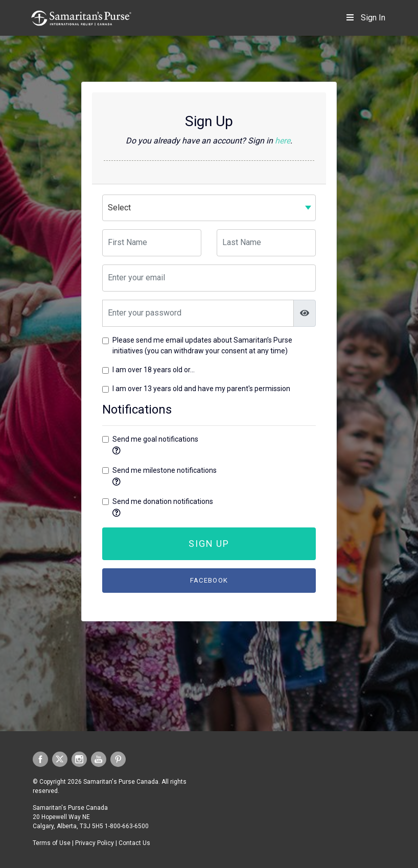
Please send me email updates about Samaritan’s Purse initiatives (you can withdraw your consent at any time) (202, 345)
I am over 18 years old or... (154, 370)
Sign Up (209, 544)
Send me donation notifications (163, 501)
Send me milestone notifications (165, 470)
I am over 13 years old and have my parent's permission (201, 389)
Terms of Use (52, 843)
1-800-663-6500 (127, 826)
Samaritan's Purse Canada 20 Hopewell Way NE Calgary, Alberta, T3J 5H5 (70, 817)
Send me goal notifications (155, 439)
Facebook (209, 580)
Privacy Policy (95, 843)
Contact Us (134, 843)
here (283, 141)
